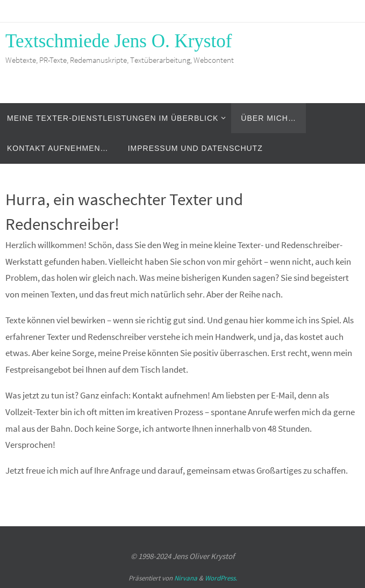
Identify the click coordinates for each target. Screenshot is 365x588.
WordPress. (221, 578)
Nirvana (186, 578)
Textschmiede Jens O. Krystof (119, 41)
